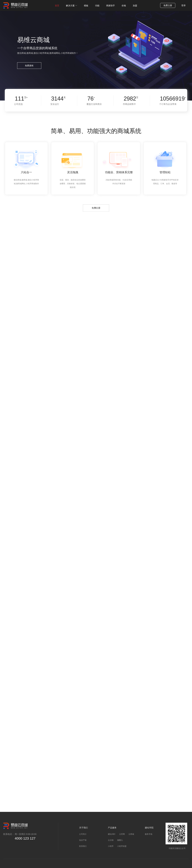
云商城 (131, 834)
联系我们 (83, 846)
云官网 (122, 834)
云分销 (111, 840)
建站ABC (112, 834)
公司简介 (83, 834)
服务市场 (149, 834)
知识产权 (83, 840)
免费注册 (168, 5)
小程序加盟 (122, 846)
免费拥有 (29, 66)
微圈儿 (120, 840)
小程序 (111, 846)
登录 (183, 5)
